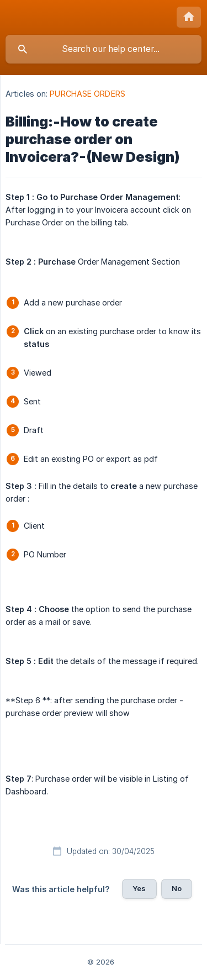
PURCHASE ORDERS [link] (87, 94)
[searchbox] (104, 49)
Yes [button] (139, 888)
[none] (189, 17)
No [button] (177, 888)
